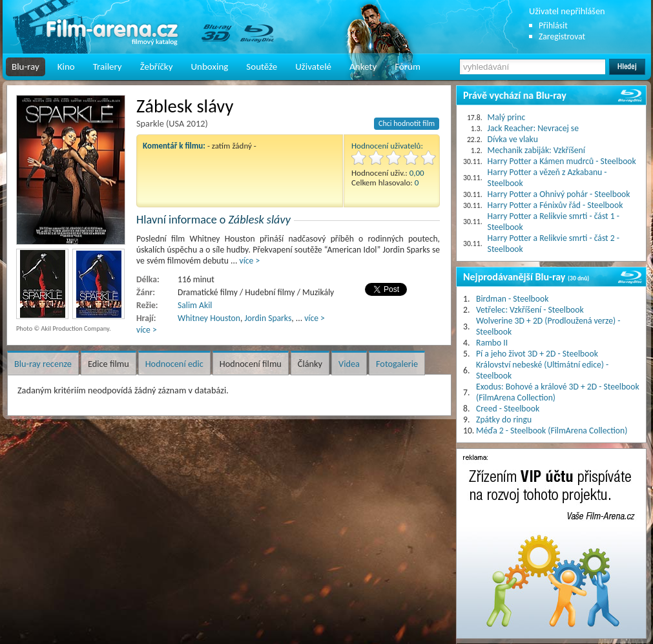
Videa (349, 364)
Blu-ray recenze (43, 364)
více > (250, 261)
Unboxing (209, 67)
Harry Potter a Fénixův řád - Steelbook (555, 205)
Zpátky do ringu (504, 420)
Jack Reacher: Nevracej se (533, 128)
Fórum (408, 67)
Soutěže (262, 67)
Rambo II (492, 343)
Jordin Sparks (268, 318)
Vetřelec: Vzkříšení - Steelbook (530, 310)
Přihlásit (553, 26)
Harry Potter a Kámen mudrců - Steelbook (562, 161)
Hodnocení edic (174, 364)
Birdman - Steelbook (512, 299)
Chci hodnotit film (407, 123)
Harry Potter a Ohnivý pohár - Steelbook (559, 194)
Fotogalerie (397, 364)
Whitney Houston (209, 318)
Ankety (363, 67)
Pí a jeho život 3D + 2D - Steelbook (537, 354)
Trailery (108, 67)
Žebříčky (157, 67)
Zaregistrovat (562, 36)
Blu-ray (26, 67)
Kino (66, 67)
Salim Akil (195, 305)
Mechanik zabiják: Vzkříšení (536, 150)
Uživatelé (313, 67)
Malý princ (507, 117)
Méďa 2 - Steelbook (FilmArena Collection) (552, 431)
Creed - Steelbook (508, 409)
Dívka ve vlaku (513, 139)
